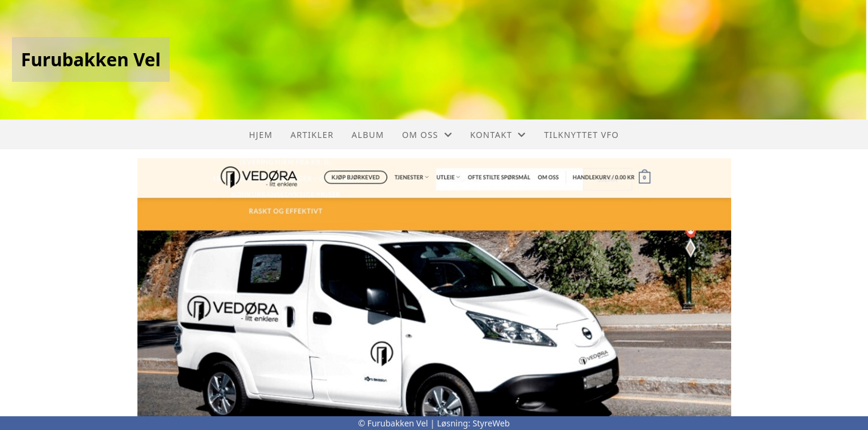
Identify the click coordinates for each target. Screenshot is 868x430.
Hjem (261, 135)
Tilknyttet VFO (582, 135)
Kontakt (498, 135)
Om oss (427, 135)
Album (368, 135)
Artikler (312, 135)
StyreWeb (491, 423)
